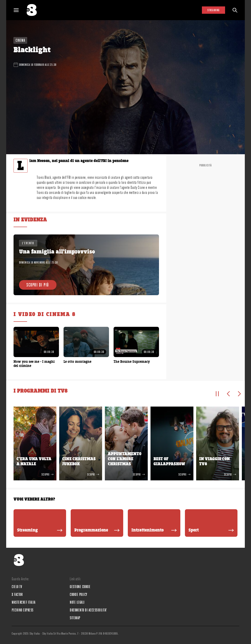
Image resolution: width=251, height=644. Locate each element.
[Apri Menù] (19, 10)
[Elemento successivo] (239, 394)
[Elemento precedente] (228, 394)
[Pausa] (217, 394)
